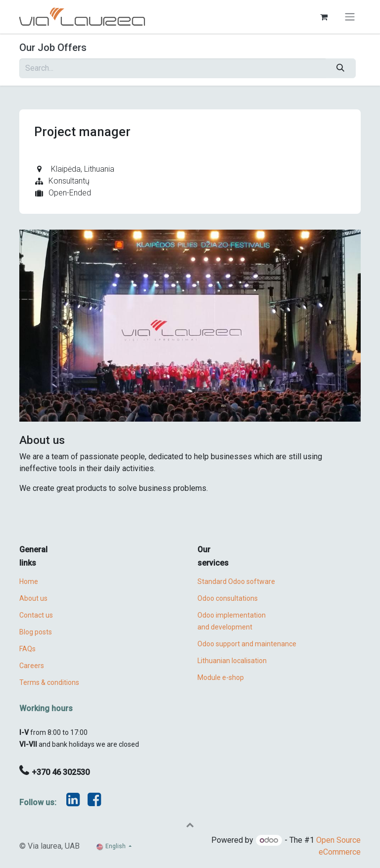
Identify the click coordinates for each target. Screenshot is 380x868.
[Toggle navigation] (350, 17)
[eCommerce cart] (324, 17)
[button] (190, 824)
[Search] (341, 68)
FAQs (27, 649)
